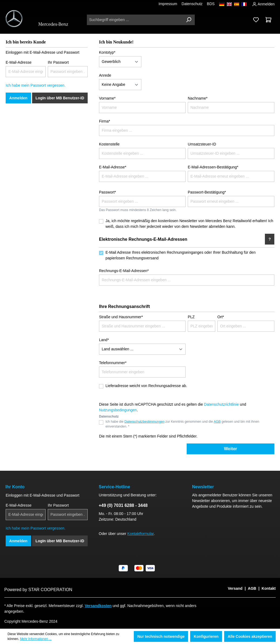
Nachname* (198, 98)
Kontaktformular (141, 534)
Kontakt (269, 588)
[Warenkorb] (268, 20)
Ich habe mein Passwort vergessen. (36, 85)
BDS (211, 4)
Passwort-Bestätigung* (207, 192)
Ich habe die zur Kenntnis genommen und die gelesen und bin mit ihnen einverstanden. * (182, 424)
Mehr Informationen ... (36, 639)
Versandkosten (98, 606)
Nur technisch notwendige (161, 636)
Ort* (221, 317)
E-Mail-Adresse (19, 62)
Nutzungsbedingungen (118, 410)
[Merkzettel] (256, 20)
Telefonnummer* (113, 363)
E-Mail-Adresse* (113, 167)
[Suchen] (189, 20)
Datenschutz (192, 4)
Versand (235, 588)
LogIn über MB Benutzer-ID (60, 98)
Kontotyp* (107, 52)
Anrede (105, 75)
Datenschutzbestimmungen (144, 422)
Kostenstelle (109, 144)
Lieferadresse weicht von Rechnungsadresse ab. (146, 386)
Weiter (231, 449)
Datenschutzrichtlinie (221, 404)
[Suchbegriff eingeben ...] (135, 20)
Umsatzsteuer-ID (202, 144)
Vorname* (107, 98)
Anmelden (263, 4)
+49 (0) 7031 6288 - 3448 (123, 505)
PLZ (191, 317)
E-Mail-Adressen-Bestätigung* (213, 167)
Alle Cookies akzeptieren (250, 636)
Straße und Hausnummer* (121, 317)
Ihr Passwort (58, 62)
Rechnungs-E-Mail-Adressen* (124, 271)
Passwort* (107, 192)
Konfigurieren (206, 636)
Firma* (105, 121)
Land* (104, 340)
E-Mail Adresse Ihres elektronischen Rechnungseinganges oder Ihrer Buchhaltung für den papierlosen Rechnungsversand (180, 255)
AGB (217, 422)
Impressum (168, 4)
